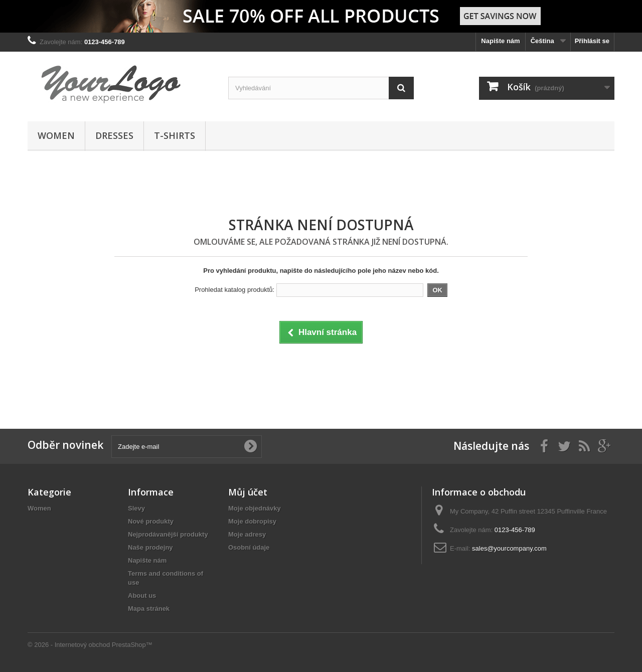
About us (142, 596)
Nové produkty (151, 521)
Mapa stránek (149, 609)
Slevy (136, 508)
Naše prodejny (150, 547)
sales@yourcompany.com (509, 548)
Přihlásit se (592, 41)
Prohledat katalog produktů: (234, 290)
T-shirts (175, 135)
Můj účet (248, 492)
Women (56, 135)
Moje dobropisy (252, 521)
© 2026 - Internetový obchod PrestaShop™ (90, 645)
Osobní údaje (249, 547)
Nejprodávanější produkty (168, 534)
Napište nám (500, 41)
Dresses (114, 135)
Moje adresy (247, 534)
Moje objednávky (255, 508)
